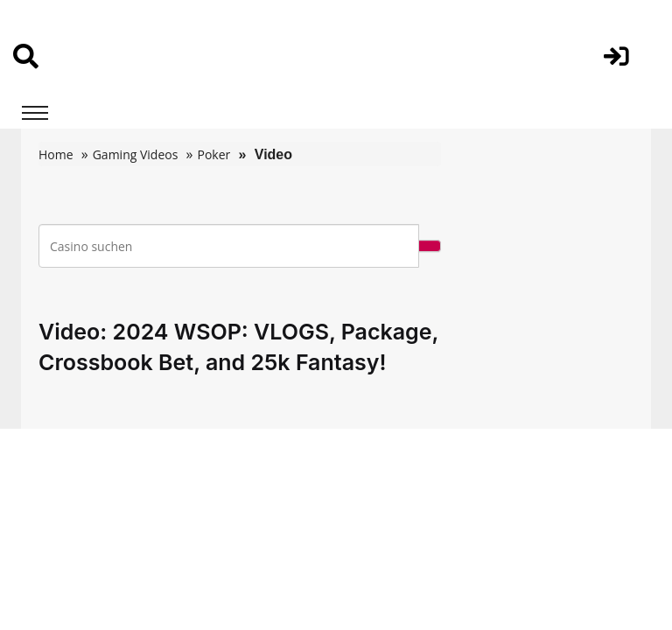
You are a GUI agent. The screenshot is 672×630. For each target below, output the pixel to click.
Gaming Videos (136, 154)
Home (56, 154)
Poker (213, 154)
